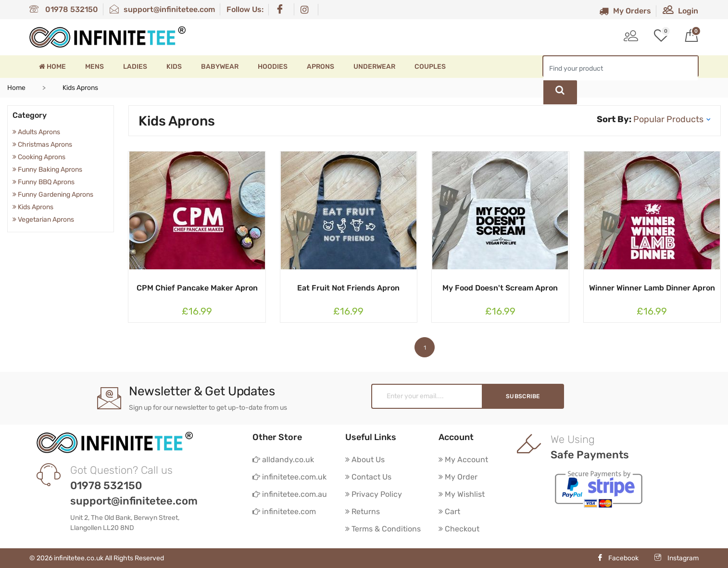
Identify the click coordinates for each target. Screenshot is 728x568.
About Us (365, 460)
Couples (430, 67)
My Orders (625, 11)
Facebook (618, 558)
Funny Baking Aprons (47, 170)
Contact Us (368, 477)
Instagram (677, 558)
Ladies (135, 67)
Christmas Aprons (42, 145)
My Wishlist (462, 494)
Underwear (374, 67)
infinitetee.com (284, 511)
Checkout (459, 529)
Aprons (320, 67)
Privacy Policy (374, 494)
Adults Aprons (36, 132)
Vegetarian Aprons (43, 220)
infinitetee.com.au (290, 494)
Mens (94, 67)
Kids (174, 67)
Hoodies (273, 67)
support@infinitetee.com (162, 9)
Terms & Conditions (383, 529)
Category (30, 115)
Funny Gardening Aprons (53, 195)
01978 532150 (64, 9)
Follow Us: (245, 9)
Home (52, 67)
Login (680, 11)
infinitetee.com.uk (289, 477)
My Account (463, 460)
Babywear (220, 67)
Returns (363, 511)
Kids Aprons (33, 207)
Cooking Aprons (39, 157)
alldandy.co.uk (283, 460)
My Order (458, 477)
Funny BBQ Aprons (44, 182)
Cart (449, 511)
